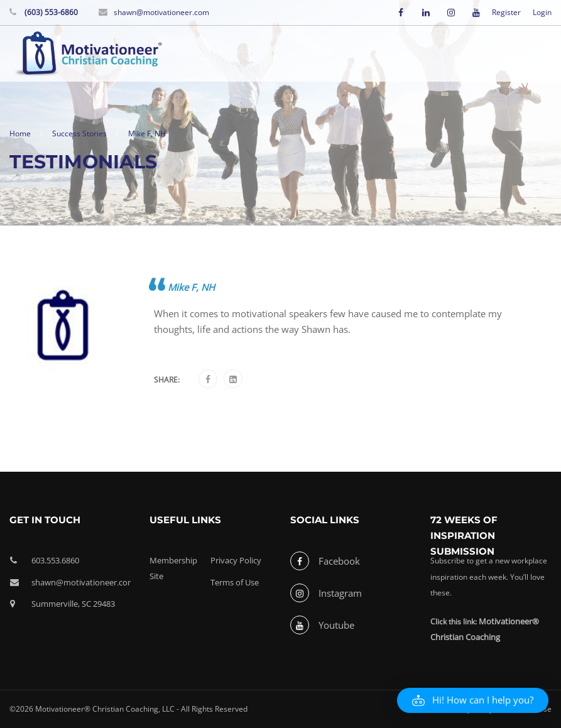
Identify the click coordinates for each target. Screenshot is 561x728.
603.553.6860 (55, 560)
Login (542, 13)
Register (506, 13)
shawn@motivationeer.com (161, 12)
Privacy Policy (236, 560)
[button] (473, 700)
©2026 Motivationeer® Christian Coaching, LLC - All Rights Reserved (128, 709)
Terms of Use (235, 582)
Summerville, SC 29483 (73, 604)
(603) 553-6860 (50, 12)
